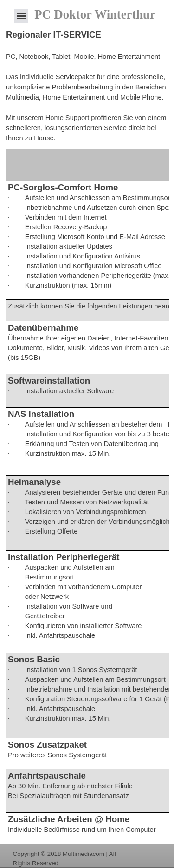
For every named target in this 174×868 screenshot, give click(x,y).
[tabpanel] (87, 86)
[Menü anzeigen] (21, 16)
